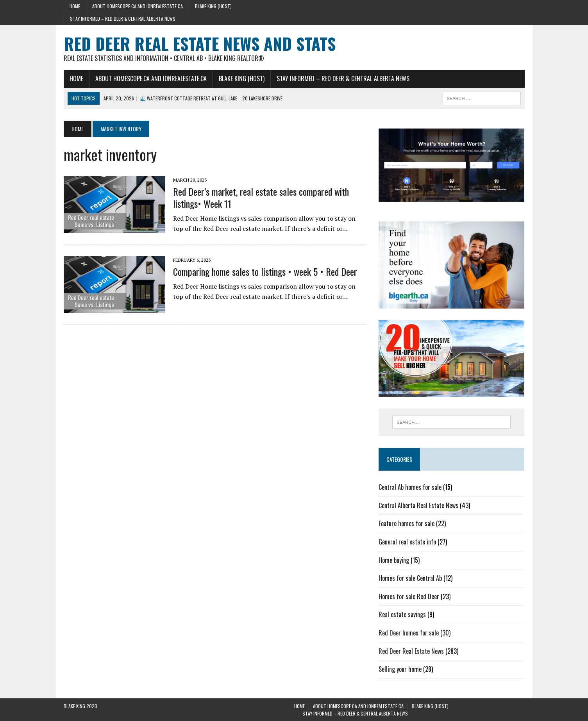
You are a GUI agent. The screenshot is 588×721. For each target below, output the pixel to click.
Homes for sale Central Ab (410, 578)
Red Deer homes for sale (409, 633)
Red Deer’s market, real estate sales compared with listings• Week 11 (261, 197)
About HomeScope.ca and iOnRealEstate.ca (138, 6)
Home (75, 6)
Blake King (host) (213, 6)
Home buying (394, 560)
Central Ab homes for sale (410, 487)
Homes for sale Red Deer (409, 596)
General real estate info (407, 542)
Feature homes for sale (407, 523)
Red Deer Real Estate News (411, 651)
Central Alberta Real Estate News (418, 505)
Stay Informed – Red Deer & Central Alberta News (123, 19)
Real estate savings (402, 614)
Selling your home (400, 669)
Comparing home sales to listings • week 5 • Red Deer (265, 271)
